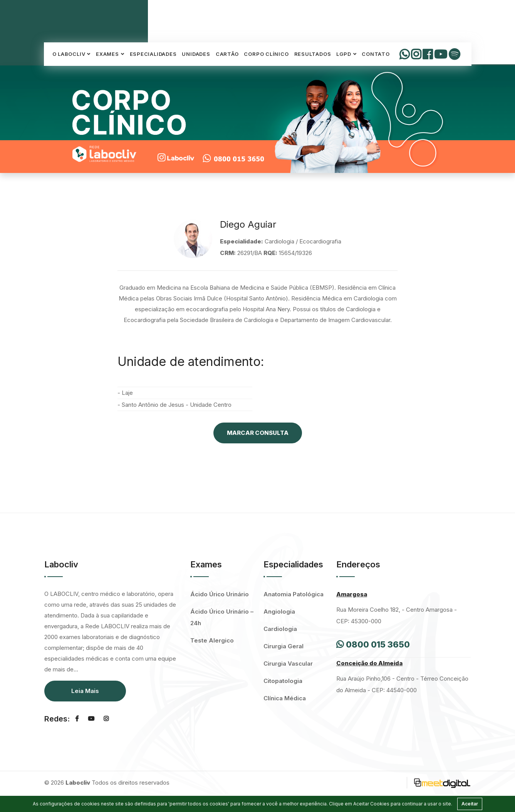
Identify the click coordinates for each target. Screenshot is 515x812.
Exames (107, 54)
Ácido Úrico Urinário (220, 594)
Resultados (313, 54)
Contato (376, 54)
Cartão (227, 54)
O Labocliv (69, 54)
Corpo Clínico (266, 54)
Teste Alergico (212, 640)
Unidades (196, 54)
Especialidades (153, 54)
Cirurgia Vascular (288, 664)
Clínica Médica (285, 698)
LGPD (344, 54)
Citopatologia (283, 681)
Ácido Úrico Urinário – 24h (222, 617)
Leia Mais (85, 691)
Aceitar (470, 804)
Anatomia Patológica (294, 594)
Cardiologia (280, 629)
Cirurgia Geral (284, 646)
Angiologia (279, 612)
